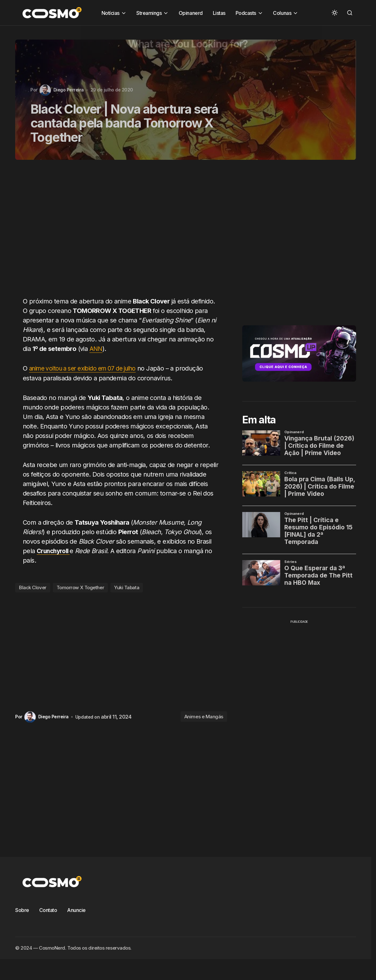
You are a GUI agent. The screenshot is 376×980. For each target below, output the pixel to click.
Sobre (22, 910)
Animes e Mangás (204, 717)
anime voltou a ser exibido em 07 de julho (88, 368)
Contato (48, 910)
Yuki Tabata (127, 587)
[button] (335, 13)
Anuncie (76, 910)
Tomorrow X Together (80, 587)
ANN (96, 349)
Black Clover (33, 587)
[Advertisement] (117, 232)
